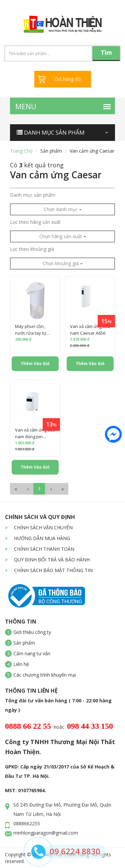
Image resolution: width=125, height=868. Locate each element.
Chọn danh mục (63, 209)
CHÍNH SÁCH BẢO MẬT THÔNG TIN (49, 570)
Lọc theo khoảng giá (32, 249)
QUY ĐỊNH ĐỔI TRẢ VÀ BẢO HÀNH (47, 560)
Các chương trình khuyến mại (45, 675)
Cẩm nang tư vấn (32, 653)
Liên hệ (21, 664)
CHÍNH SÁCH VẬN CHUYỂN (39, 528)
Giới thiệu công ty (32, 632)
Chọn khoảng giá (63, 263)
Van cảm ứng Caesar (92, 151)
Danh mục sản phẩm (33, 195)
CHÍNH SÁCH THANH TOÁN (40, 549)
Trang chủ (21, 151)
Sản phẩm (51, 151)
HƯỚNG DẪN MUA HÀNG (37, 538)
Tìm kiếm (106, 55)
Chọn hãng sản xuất (63, 236)
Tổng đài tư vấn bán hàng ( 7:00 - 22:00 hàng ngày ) (58, 705)
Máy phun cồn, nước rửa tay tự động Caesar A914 (33, 333)
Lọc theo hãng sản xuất (35, 222)
